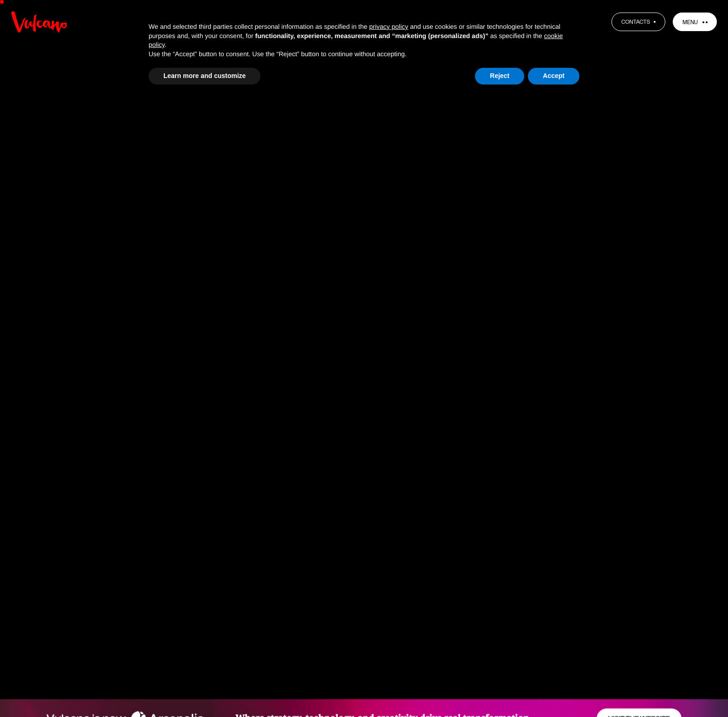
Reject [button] (500, 76)
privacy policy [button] (389, 26)
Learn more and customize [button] (205, 76)
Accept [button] (554, 76)
